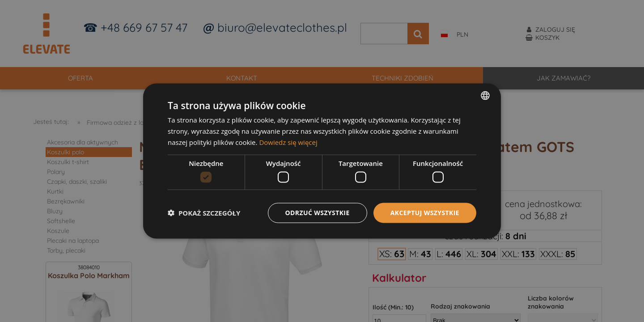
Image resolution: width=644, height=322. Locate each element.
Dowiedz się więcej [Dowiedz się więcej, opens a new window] (288, 142)
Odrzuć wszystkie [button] (318, 213)
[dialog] (322, 161)
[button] (204, 213)
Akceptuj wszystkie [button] (425, 213)
